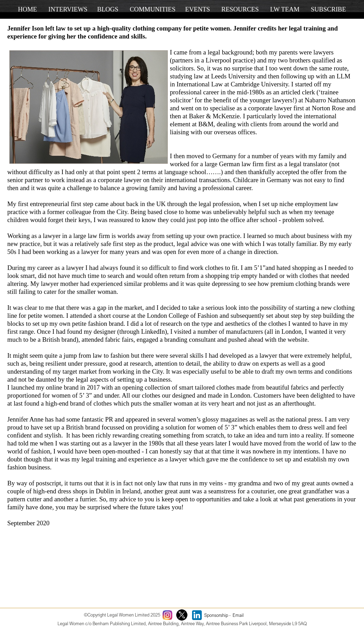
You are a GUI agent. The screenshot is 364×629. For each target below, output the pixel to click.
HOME (28, 9)
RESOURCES (240, 9)
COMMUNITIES (153, 9)
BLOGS (108, 9)
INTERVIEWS (68, 9)
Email (238, 615)
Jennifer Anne (25, 419)
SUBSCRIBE (328, 9)
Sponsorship (216, 615)
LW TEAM (285, 9)
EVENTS (198, 9)
